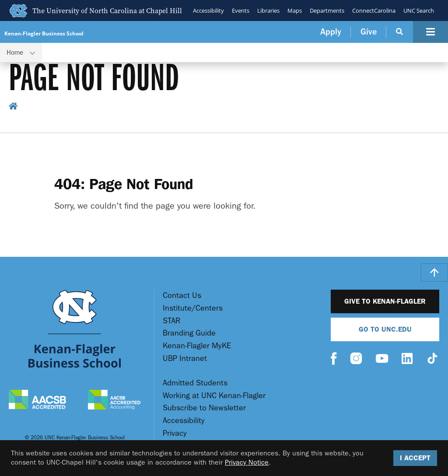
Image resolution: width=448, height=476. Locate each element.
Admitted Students (195, 383)
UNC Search (419, 10)
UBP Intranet (185, 359)
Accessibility (208, 10)
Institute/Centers (193, 308)
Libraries (268, 10)
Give (369, 32)
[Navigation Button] (430, 32)
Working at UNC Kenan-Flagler (214, 396)
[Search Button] (400, 32)
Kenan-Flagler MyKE (197, 346)
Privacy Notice (247, 462)
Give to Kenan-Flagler (385, 301)
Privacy (175, 433)
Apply (331, 32)
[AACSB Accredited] (37, 401)
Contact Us (182, 296)
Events (241, 10)
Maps (295, 10)
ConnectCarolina (374, 10)
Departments (327, 10)
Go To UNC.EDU (385, 329)
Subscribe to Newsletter (204, 408)
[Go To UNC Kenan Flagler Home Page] (75, 329)
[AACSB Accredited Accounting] (114, 401)
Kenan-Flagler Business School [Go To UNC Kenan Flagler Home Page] (44, 33)
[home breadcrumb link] (13, 107)
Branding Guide (189, 333)
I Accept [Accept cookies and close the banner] (415, 458)
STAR (171, 321)
